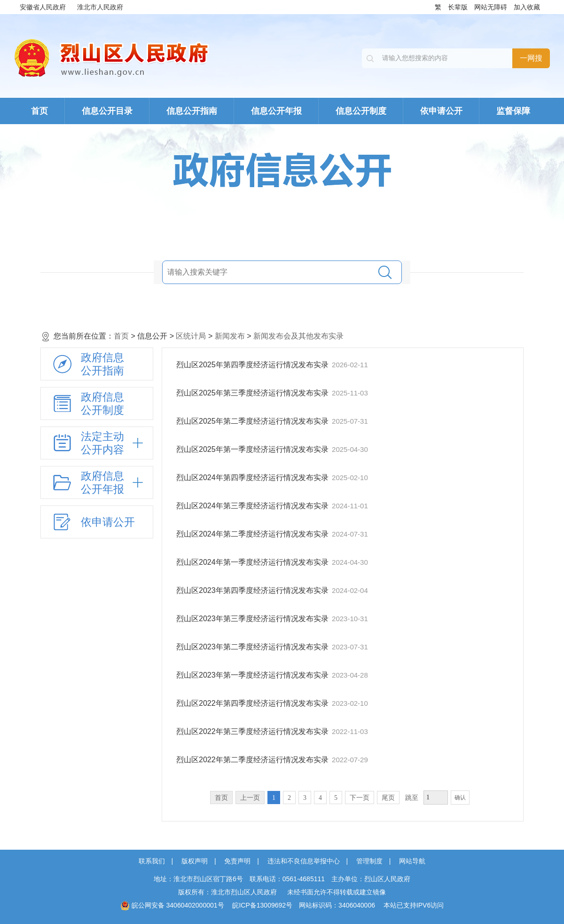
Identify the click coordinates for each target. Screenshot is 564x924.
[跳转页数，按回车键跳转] (436, 798)
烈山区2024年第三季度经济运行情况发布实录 (253, 506)
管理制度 (369, 861)
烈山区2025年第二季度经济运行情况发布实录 (253, 421)
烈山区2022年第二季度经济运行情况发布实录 (253, 760)
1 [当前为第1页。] (274, 798)
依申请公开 (441, 111)
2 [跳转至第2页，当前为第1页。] (289, 798)
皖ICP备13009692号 (262, 905)
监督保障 (513, 111)
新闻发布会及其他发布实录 (298, 336)
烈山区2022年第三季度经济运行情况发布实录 (253, 731)
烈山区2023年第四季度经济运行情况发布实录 (253, 590)
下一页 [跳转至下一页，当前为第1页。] (360, 798)
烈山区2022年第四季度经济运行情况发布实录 (253, 703)
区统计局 (191, 336)
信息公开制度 (361, 111)
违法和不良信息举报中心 (304, 861)
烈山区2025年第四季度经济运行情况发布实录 (253, 365)
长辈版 (458, 7)
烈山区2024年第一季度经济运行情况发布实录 (253, 562)
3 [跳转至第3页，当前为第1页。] (305, 798)
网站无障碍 (491, 7)
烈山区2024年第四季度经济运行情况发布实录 (253, 478)
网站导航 (412, 861)
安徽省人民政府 (43, 7)
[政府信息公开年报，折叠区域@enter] (97, 482)
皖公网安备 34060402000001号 (172, 905)
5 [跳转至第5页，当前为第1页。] (336, 798)
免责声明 (237, 861)
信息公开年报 (276, 111)
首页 (39, 111)
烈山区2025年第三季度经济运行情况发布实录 (253, 393)
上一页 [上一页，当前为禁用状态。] (250, 798)
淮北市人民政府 (100, 7)
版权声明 (195, 861)
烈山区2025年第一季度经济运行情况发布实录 (253, 449)
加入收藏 (527, 7)
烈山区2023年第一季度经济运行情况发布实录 (253, 675)
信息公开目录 (107, 111)
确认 (460, 798)
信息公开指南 (192, 111)
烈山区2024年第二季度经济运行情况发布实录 (253, 534)
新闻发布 (230, 336)
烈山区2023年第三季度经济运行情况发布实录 (253, 619)
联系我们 (152, 861)
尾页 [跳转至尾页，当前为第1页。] (388, 798)
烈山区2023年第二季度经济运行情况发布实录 (253, 647)
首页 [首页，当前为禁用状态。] (221, 798)
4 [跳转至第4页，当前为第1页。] (320, 798)
